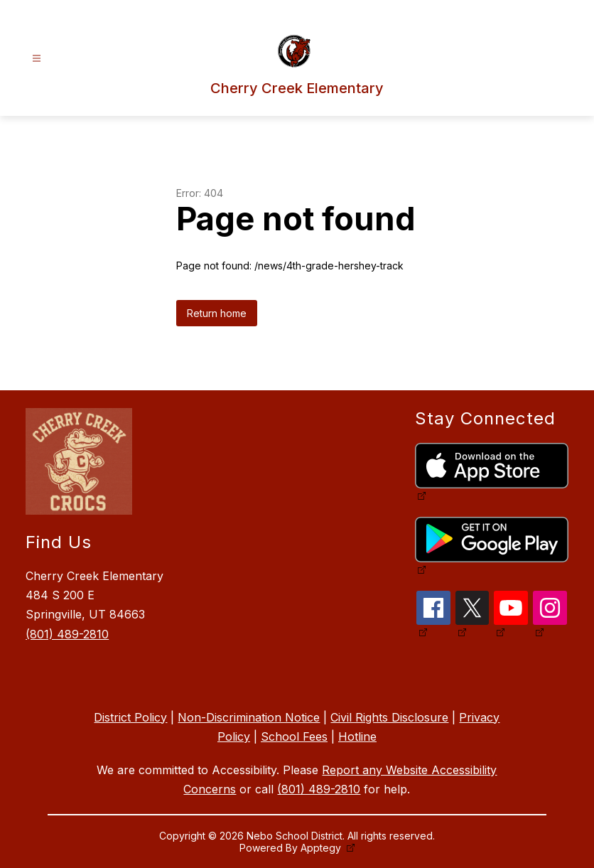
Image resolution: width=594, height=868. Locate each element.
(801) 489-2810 (67, 634)
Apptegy (322, 848)
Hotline (357, 736)
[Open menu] (37, 59)
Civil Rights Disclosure (389, 717)
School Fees (294, 736)
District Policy (130, 717)
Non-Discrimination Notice (249, 717)
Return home (217, 313)
